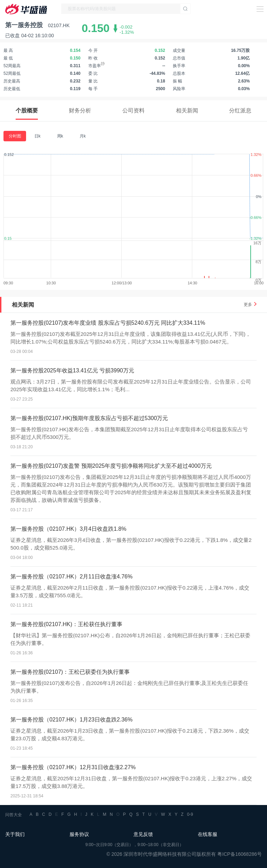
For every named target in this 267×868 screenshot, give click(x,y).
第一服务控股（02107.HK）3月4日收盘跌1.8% (68, 529)
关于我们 (15, 834)
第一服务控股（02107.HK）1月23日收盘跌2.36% (71, 720)
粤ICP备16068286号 (240, 854)
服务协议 (79, 834)
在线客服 (208, 834)
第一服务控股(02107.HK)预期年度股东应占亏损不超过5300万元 (89, 418)
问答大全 (14, 815)
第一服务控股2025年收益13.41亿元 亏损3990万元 (72, 370)
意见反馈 (143, 834)
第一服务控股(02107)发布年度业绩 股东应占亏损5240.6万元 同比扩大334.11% (108, 323)
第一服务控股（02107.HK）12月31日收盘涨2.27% (73, 767)
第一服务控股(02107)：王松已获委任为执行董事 (70, 672)
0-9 (190, 814)
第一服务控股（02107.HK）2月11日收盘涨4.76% (71, 577)
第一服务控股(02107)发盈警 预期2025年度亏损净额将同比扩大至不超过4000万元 (111, 466)
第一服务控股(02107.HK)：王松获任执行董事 (66, 624)
